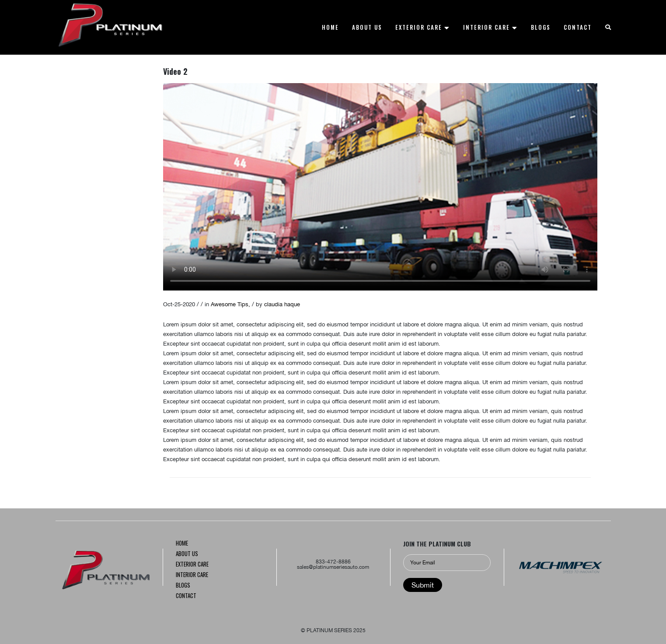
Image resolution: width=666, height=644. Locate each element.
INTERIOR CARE (192, 575)
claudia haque (282, 304)
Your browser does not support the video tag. (380, 187)
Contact (186, 596)
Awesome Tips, (231, 304)
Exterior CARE (192, 565)
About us (187, 554)
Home (182, 544)
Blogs (183, 586)
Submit (423, 585)
